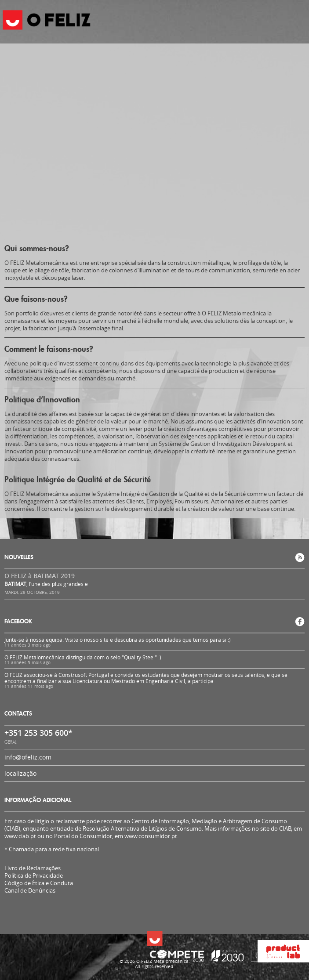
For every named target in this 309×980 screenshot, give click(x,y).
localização (20, 773)
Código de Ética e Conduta (39, 883)
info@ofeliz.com (28, 757)
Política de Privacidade (34, 876)
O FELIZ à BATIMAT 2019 (40, 576)
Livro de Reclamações (33, 868)
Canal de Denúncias (30, 891)
